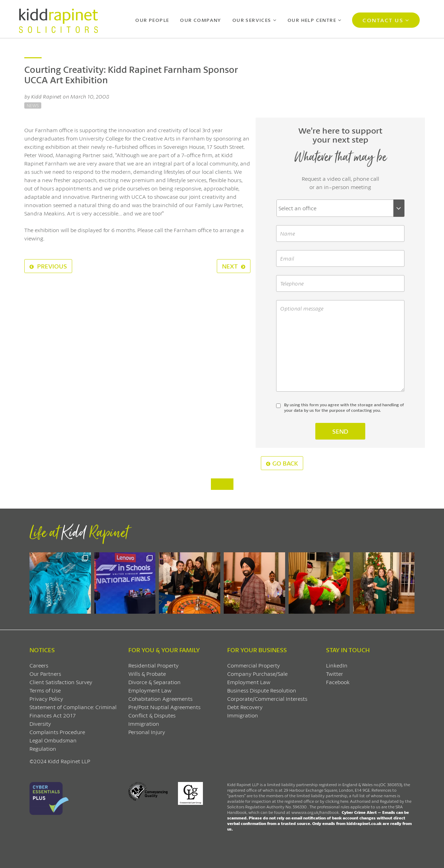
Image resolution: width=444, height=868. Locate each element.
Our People (152, 20)
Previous (48, 266)
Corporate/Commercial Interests (267, 699)
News (33, 105)
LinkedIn (337, 665)
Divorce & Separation (155, 682)
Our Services (252, 20)
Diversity (40, 724)
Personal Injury (147, 732)
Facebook (338, 682)
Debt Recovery (245, 707)
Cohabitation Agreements (160, 699)
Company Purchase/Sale (257, 674)
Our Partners (45, 674)
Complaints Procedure (57, 732)
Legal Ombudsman (53, 740)
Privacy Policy (46, 699)
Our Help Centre (312, 20)
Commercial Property (254, 665)
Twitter (335, 674)
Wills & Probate (147, 674)
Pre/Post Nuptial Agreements (164, 707)
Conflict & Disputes (152, 715)
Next (234, 266)
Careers (39, 665)
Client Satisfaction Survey (61, 682)
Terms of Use (45, 690)
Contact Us (383, 20)
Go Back (282, 463)
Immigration (144, 724)
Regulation (43, 748)
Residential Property (153, 665)
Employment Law (150, 690)
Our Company (200, 20)
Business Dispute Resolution (262, 690)
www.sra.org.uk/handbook (315, 812)
